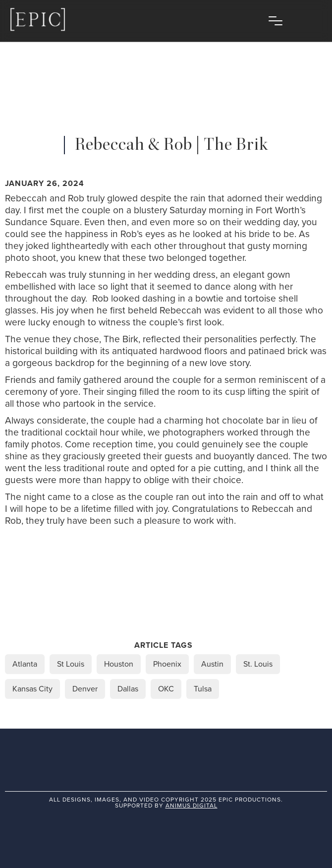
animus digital (192, 806)
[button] (276, 21)
